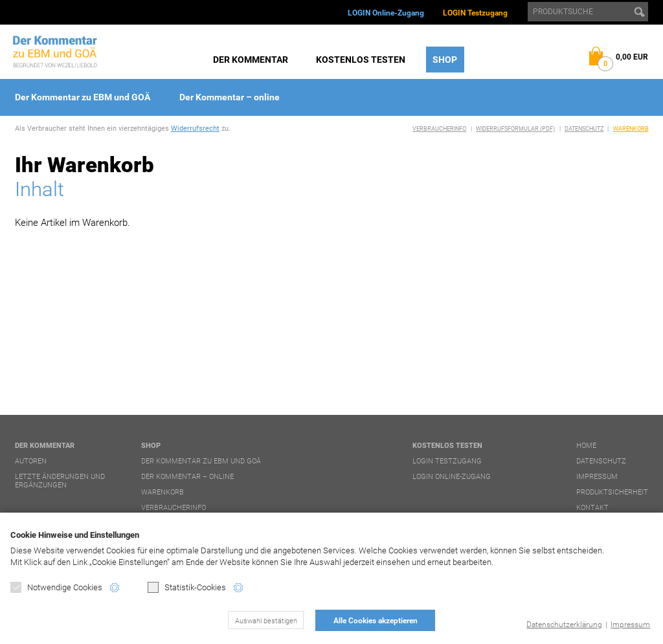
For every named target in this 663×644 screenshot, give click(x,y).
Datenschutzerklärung (564, 625)
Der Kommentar (251, 60)
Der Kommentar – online (230, 97)
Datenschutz (584, 129)
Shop (445, 60)
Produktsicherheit (612, 492)
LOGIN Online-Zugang (386, 13)
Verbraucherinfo (439, 129)
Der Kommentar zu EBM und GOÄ (83, 97)
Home (586, 446)
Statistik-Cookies (187, 587)
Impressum (630, 625)
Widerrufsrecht (195, 128)
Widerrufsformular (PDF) (515, 129)
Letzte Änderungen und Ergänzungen (60, 481)
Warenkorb (631, 129)
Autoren (31, 461)
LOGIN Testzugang (475, 13)
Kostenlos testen (361, 60)
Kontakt (592, 508)
